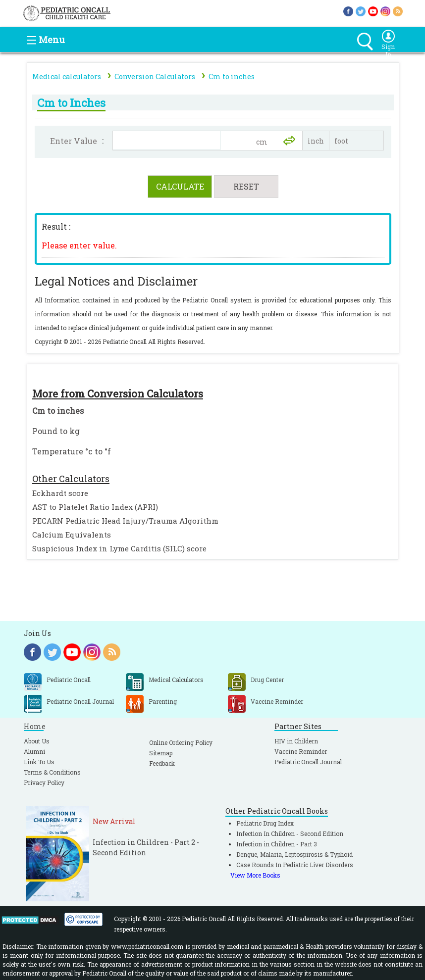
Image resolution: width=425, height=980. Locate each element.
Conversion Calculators (155, 76)
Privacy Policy (44, 783)
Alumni (34, 751)
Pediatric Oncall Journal (308, 762)
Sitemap (161, 753)
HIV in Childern (296, 741)
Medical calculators (67, 76)
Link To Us (39, 762)
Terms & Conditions (52, 772)
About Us (37, 741)
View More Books (255, 875)
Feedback (162, 763)
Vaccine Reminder (301, 751)
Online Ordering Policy (181, 742)
